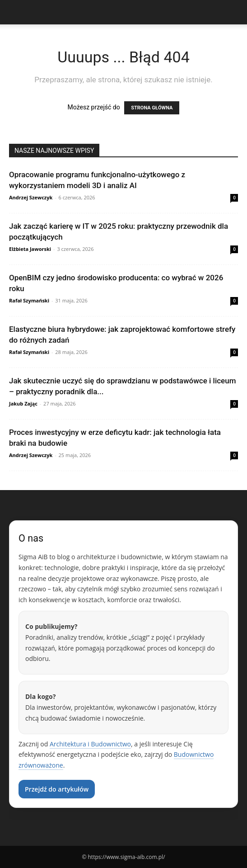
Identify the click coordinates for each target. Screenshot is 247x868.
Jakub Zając (23, 403)
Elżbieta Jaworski (30, 249)
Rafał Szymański (29, 300)
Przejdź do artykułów (57, 789)
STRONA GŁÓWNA (152, 108)
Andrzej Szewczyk (31, 197)
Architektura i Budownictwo (90, 744)
